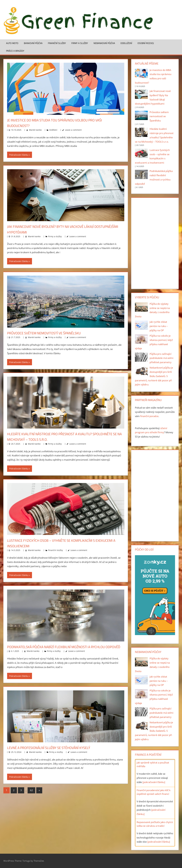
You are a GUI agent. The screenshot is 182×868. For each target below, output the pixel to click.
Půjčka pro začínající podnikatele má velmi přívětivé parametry (161, 358)
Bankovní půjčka (33, 43)
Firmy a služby (80, 43)
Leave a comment (73, 130)
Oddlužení (126, 43)
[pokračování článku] (154, 782)
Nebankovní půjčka (104, 43)
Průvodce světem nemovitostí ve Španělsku (50, 333)
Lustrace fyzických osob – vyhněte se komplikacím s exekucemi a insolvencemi (58, 543)
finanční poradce (149, 416)
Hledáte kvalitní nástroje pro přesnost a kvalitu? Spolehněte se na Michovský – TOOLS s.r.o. (56, 436)
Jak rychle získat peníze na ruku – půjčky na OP (159, 326)
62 (31, 796)
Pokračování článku (19, 155)
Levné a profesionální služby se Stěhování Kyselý (55, 753)
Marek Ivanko (35, 130)
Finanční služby (57, 43)
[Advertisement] (155, 243)
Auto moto (12, 43)
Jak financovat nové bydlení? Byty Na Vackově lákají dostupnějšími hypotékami (58, 229)
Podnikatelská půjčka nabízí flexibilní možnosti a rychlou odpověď (64, 649)
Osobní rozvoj (146, 43)
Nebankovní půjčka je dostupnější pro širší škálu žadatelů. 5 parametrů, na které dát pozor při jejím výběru (154, 376)
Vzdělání (53, 130)
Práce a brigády (15, 51)
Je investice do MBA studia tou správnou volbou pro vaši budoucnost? (62, 123)
